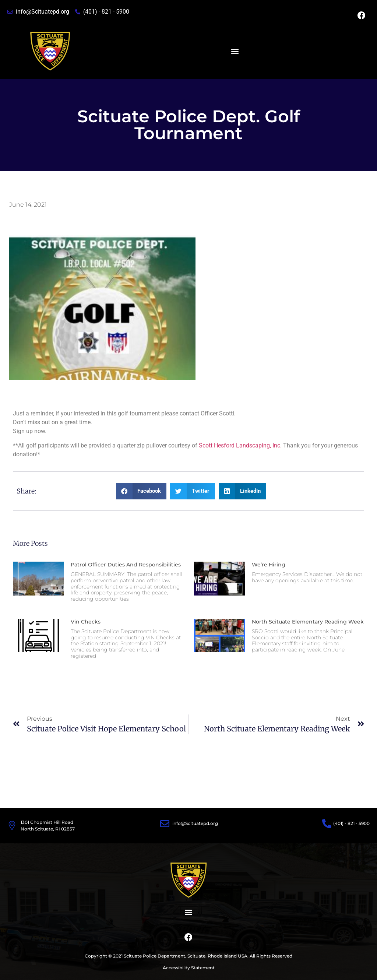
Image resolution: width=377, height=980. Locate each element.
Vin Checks (86, 622)
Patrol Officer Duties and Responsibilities (126, 565)
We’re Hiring (269, 565)
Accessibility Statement (189, 968)
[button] (235, 51)
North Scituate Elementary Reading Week (308, 622)
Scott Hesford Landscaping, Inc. (240, 445)
